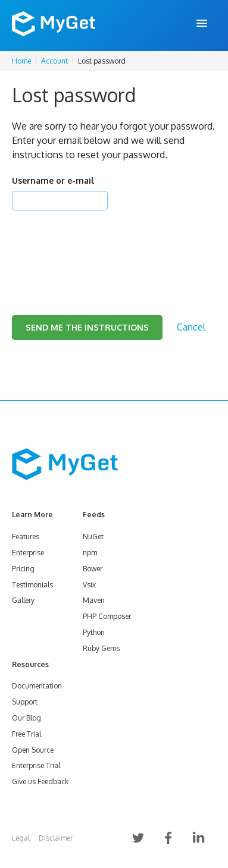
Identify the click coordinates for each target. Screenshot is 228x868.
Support (25, 702)
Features (26, 537)
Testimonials (32, 585)
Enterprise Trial (36, 765)
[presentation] (102, 248)
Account (54, 61)
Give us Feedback (40, 781)
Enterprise (28, 553)
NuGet (93, 537)
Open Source (33, 750)
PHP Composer (107, 616)
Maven (94, 600)
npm (90, 553)
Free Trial (26, 734)
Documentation (37, 686)
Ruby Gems (101, 648)
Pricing (23, 569)
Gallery (23, 600)
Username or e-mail (53, 180)
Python (94, 632)
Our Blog (26, 718)
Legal (21, 838)
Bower (93, 569)
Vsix (89, 585)
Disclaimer (56, 838)
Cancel (191, 327)
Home (21, 61)
